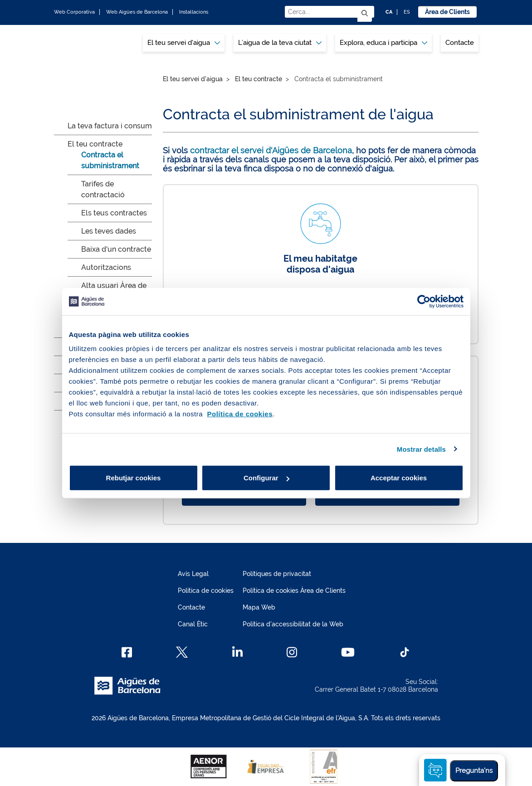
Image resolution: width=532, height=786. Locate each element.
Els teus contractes (114, 213)
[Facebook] (127, 652)
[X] (182, 652)
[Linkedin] (237, 652)
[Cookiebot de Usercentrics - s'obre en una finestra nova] (424, 301)
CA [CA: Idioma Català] (389, 12)
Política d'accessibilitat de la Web (293, 624)
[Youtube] (348, 652)
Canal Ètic (193, 624)
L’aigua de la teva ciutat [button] (280, 43)
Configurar (266, 478)
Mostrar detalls (421, 449)
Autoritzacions (106, 267)
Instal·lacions (194, 12)
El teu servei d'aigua (193, 79)
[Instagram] (292, 652)
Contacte (460, 43)
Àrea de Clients (447, 12)
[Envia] (365, 14)
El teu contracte (95, 144)
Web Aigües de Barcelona (137, 12)
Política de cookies (206, 591)
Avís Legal (193, 574)
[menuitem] (184, 43)
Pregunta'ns (474, 771)
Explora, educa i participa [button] (383, 43)
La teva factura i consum (110, 126)
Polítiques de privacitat (277, 574)
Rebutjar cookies (134, 478)
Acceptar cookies (399, 478)
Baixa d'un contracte (116, 249)
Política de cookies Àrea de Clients (294, 591)
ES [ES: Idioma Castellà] (407, 12)
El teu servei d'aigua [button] (184, 43)
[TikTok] (405, 652)
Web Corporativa (74, 12)
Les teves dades (109, 231)
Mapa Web (259, 607)
